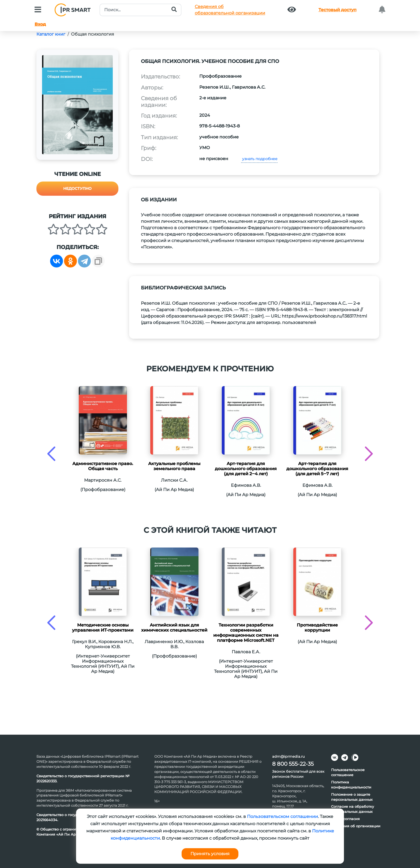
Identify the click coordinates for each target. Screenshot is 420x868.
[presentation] (51, 454)
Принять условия (210, 854)
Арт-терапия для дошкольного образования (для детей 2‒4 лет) (246, 469)
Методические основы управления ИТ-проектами (103, 628)
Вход (40, 24)
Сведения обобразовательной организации (230, 10)
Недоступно (77, 188)
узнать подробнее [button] (259, 159)
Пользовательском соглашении (282, 816)
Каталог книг (51, 34)
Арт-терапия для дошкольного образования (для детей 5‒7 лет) (317, 469)
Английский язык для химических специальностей (174, 628)
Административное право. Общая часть (103, 466)
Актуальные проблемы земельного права (174, 466)
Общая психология (93, 34)
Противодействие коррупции (317, 628)
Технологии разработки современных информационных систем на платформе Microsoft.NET (246, 633)
